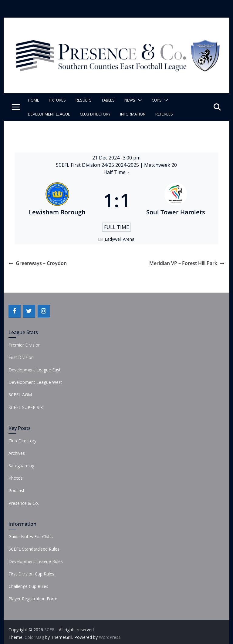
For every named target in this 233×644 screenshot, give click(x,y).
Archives (17, 453)
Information (133, 114)
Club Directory (95, 114)
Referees (164, 114)
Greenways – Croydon (38, 263)
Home (34, 100)
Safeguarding (21, 466)
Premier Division (25, 345)
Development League (49, 114)
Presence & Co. (24, 503)
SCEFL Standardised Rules (34, 549)
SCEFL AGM (20, 395)
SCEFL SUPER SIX (26, 407)
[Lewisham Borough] (57, 200)
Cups (157, 100)
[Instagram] (44, 311)
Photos (16, 478)
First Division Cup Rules (31, 574)
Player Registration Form (33, 599)
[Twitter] (29, 311)
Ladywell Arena (120, 239)
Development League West (35, 382)
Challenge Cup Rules (28, 586)
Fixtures (57, 100)
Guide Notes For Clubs (31, 537)
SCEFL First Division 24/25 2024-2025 (98, 165)
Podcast (17, 490)
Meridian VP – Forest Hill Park (187, 263)
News (130, 100)
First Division (21, 357)
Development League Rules (36, 561)
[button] (139, 100)
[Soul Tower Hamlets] (176, 200)
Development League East (35, 370)
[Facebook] (15, 311)
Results (84, 100)
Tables (108, 100)
